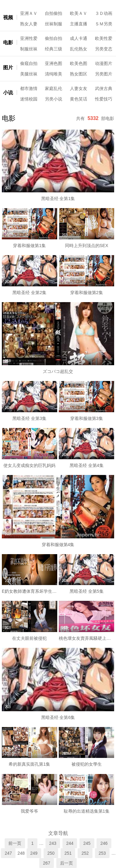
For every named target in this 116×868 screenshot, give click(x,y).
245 (87, 843)
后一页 (67, 863)
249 (34, 853)
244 (70, 843)
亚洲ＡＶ (29, 13)
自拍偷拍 (54, 13)
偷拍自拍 (54, 38)
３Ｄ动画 (104, 13)
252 (85, 853)
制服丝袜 (29, 49)
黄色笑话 (79, 99)
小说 (8, 93)
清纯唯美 (54, 74)
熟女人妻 (29, 24)
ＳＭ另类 (104, 24)
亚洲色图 (54, 63)
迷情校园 (29, 99)
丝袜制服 (54, 24)
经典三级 (54, 49)
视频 (8, 17)
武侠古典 (104, 88)
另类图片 (104, 74)
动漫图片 (104, 63)
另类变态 (104, 49)
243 (53, 843)
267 (47, 863)
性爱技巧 (104, 99)
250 (51, 853)
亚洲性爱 (29, 38)
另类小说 (54, 99)
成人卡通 (79, 38)
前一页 (15, 843)
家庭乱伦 (54, 88)
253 (102, 853)
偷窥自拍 (29, 63)
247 (8, 853)
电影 (8, 43)
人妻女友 (79, 88)
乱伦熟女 (79, 49)
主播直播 (79, 24)
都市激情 (29, 88)
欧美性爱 (104, 38)
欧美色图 (79, 63)
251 (68, 853)
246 (104, 843)
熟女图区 (79, 74)
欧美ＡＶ (79, 13)
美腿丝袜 (29, 74)
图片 (8, 68)
